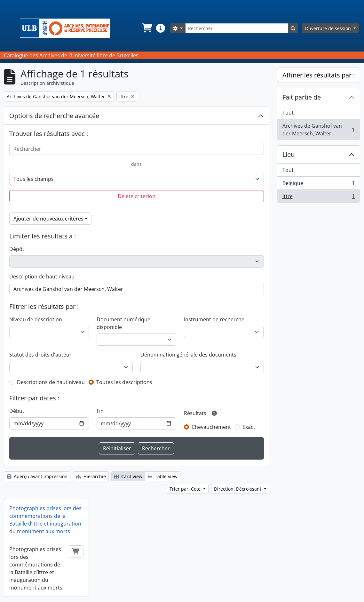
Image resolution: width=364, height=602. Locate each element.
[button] (146, 28)
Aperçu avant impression (37, 476)
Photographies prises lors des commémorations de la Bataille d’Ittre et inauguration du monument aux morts (45, 520)
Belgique (319, 185)
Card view (128, 476)
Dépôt (17, 249)
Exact (249, 427)
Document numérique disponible (123, 323)
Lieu (289, 154)
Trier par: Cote (186, 489)
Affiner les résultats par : (319, 75)
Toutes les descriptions (124, 382)
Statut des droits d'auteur (40, 355)
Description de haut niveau (42, 277)
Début (17, 411)
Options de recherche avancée (54, 116)
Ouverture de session (328, 28)
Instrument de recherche (214, 319)
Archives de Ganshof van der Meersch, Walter (319, 130)
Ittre (319, 197)
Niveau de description (36, 319)
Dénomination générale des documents (188, 355)
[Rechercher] (237, 28)
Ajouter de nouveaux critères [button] (48, 219)
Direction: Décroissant (238, 489)
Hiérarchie (91, 476)
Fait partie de (302, 97)
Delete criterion (137, 196)
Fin (100, 411)
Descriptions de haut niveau (51, 382)
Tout (288, 113)
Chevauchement (211, 427)
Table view (163, 476)
